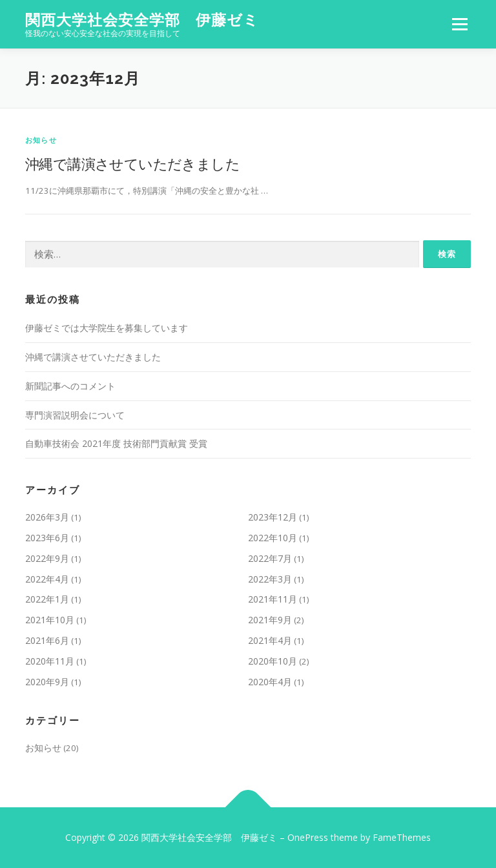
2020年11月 (50, 661)
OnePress (308, 837)
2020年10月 (273, 661)
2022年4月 (47, 579)
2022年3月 (270, 579)
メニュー (460, 24)
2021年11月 (273, 599)
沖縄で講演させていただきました (132, 163)
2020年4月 (270, 682)
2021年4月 (270, 640)
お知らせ (41, 140)
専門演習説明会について (75, 415)
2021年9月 (270, 620)
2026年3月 (47, 517)
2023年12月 (273, 517)
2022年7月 (270, 558)
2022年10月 (273, 538)
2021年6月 (47, 640)
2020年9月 (47, 682)
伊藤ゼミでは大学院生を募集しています (107, 328)
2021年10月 (50, 620)
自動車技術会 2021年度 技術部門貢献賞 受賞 (116, 443)
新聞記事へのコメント (70, 386)
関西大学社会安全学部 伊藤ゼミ (142, 20)
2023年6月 (47, 538)
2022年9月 (47, 558)
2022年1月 (47, 599)
